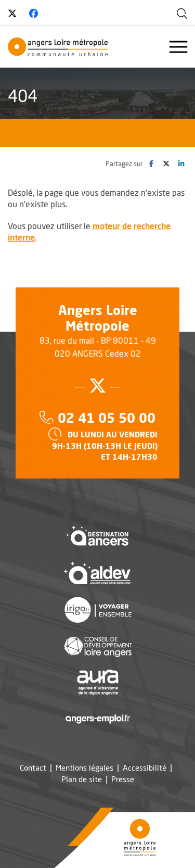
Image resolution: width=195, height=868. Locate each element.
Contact (33, 768)
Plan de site (82, 779)
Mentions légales (84, 768)
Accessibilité (145, 768)
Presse (123, 779)
